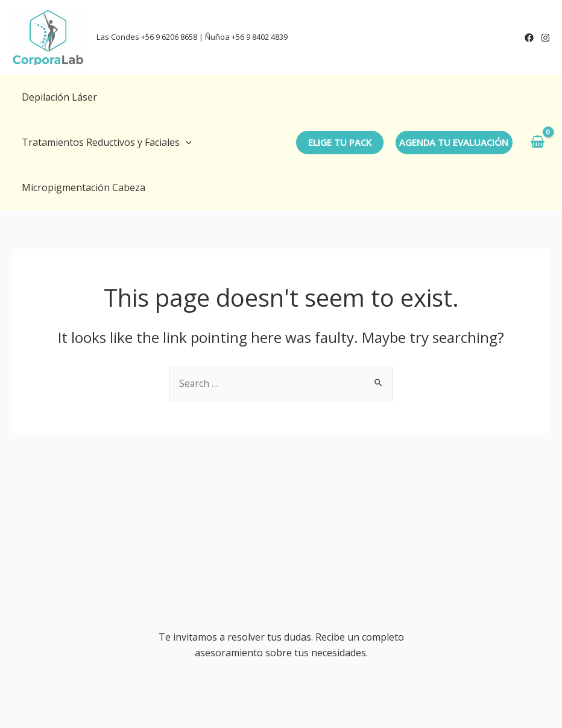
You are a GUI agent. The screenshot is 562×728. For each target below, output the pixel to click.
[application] (186, 143)
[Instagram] (545, 38)
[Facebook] (529, 38)
